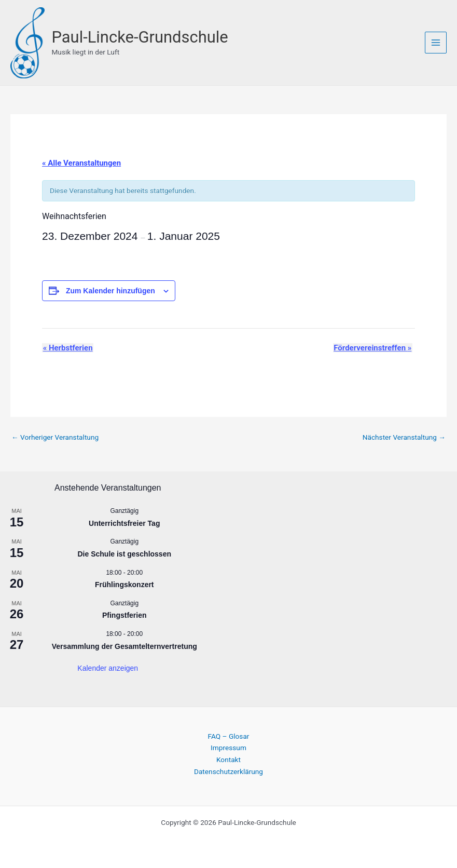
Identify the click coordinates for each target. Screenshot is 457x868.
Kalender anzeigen (108, 668)
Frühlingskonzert (124, 584)
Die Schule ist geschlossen (124, 553)
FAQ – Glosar (229, 736)
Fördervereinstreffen (373, 347)
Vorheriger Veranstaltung (55, 437)
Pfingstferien (124, 615)
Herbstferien (67, 347)
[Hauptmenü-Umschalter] (436, 42)
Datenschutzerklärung (228, 770)
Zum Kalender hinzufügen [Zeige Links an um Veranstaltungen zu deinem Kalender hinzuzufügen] (110, 290)
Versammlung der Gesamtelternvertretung (124, 645)
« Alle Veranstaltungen (81, 162)
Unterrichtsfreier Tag (124, 523)
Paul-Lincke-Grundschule (142, 37)
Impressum (228, 747)
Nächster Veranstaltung (404, 437)
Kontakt (228, 759)
